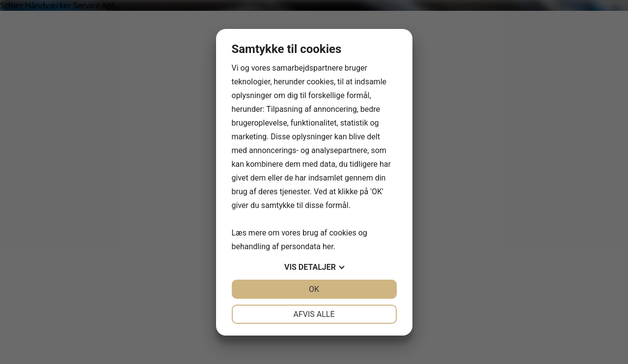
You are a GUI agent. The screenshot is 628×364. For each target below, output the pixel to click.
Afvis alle (314, 314)
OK (314, 289)
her (328, 247)
